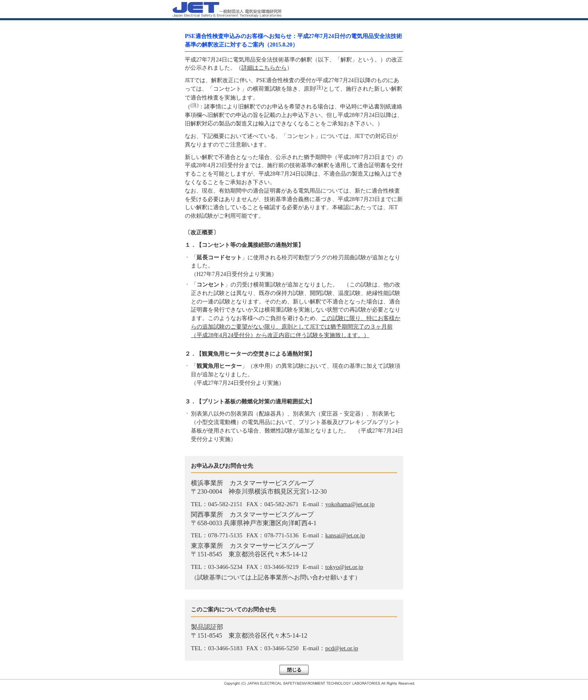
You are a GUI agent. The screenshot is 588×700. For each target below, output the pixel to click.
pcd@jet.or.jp (342, 648)
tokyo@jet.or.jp (344, 567)
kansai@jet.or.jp (345, 535)
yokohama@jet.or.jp (350, 504)
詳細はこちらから (264, 68)
